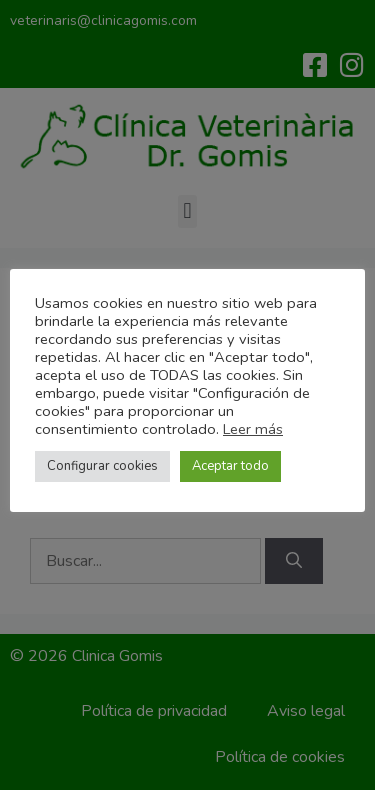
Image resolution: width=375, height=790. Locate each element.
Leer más (253, 429)
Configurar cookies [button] (102, 466)
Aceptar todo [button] (230, 466)
